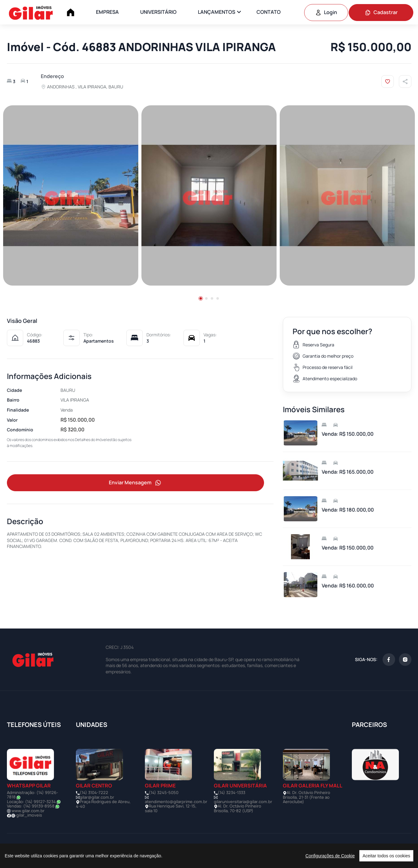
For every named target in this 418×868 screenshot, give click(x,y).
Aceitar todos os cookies (386, 856)
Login (326, 12)
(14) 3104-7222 (94, 792)
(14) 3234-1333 (231, 792)
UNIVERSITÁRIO (158, 12)
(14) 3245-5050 (164, 792)
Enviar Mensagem (135, 483)
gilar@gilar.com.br (97, 797)
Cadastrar (381, 12)
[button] (201, 298)
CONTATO (269, 12)
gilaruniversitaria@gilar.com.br (243, 802)
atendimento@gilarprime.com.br (176, 802)
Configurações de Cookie (330, 856)
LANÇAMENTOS (217, 12)
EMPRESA (107, 12)
